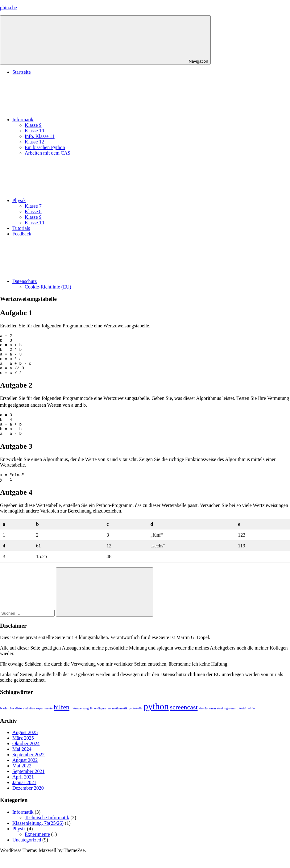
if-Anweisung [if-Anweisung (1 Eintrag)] (80, 723)
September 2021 (28, 786)
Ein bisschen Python (45, 147)
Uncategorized (27, 855)
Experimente (37, 849)
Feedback (22, 234)
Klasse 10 (34, 131)
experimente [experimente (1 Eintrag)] (44, 723)
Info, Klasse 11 (40, 136)
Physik (65, 200)
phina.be (8, 8)
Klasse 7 (33, 206)
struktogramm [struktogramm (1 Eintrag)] (226, 723)
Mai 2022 (22, 781)
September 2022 (28, 769)
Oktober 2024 (26, 758)
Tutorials (21, 228)
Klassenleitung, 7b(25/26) (38, 838)
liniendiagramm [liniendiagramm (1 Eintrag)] (100, 723)
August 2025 (25, 747)
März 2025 (23, 753)
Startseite (22, 72)
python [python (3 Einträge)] (156, 721)
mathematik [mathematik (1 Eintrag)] (120, 723)
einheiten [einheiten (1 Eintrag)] (29, 723)
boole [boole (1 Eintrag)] (4, 723)
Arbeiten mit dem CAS (48, 153)
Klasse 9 (33, 125)
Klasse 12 (34, 142)
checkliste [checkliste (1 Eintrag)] (15, 723)
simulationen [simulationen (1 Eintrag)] (207, 723)
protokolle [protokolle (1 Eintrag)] (135, 723)
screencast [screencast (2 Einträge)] (184, 722)
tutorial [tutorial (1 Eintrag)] (241, 723)
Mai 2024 (22, 764)
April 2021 (23, 792)
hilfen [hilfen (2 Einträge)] (62, 722)
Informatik (69, 120)
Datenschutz (71, 281)
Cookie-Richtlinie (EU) (48, 287)
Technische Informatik (47, 832)
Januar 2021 (24, 797)
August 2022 (25, 775)
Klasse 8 (33, 212)
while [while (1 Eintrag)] (251, 723)
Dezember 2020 (28, 803)
